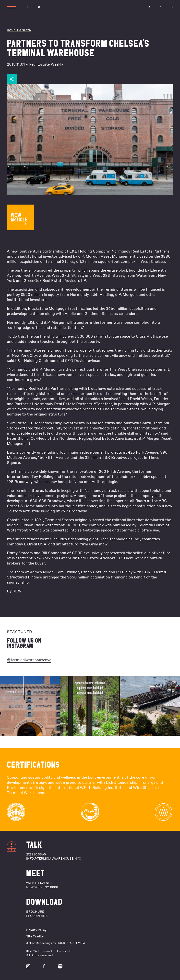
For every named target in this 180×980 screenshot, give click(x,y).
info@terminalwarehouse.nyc (54, 859)
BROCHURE (35, 912)
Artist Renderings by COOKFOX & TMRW (56, 943)
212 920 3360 (36, 854)
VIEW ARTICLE (19, 218)
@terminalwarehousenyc (29, 660)
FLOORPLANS (37, 916)
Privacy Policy (36, 930)
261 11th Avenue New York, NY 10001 (42, 885)
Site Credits (35, 936)
